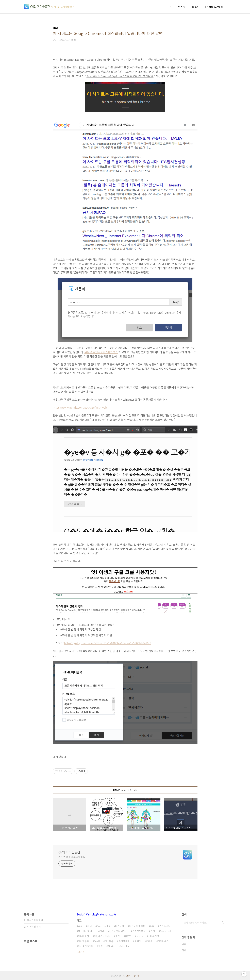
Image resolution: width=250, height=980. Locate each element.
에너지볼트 (83, 941)
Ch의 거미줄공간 (69, 852)
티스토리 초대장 (137, 926)
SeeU (97, 941)
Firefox (112, 946)
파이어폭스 (163, 941)
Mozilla (125, 946)
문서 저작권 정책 (32, 927)
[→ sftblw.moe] (214, 7)
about (195, 7)
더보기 (79, 952)
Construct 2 (103, 926)
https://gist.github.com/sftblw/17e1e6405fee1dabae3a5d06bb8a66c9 (108, 643)
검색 (223, 923)
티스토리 (120, 926)
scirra (140, 936)
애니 (90, 926)
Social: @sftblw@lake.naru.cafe (96, 914)
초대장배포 (124, 941)
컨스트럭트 (165, 926)
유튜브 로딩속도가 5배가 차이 (101, 352)
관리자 (136, 976)
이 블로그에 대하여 (34, 920)
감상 (80, 926)
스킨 (153, 931)
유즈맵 (128, 936)
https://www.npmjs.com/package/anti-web (80, 407)
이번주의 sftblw (102, 936)
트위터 (138, 941)
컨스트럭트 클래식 (118, 931)
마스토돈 (109, 941)
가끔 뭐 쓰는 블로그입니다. (72, 857)
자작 (118, 936)
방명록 (182, 7)
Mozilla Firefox (86, 931)
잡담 (102, 931)
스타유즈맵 (153, 936)
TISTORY (126, 976)
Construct (166, 931)
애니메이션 (83, 936)
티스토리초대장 (86, 946)
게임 (101, 946)
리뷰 (152, 926)
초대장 (149, 941)
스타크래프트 (139, 931)
